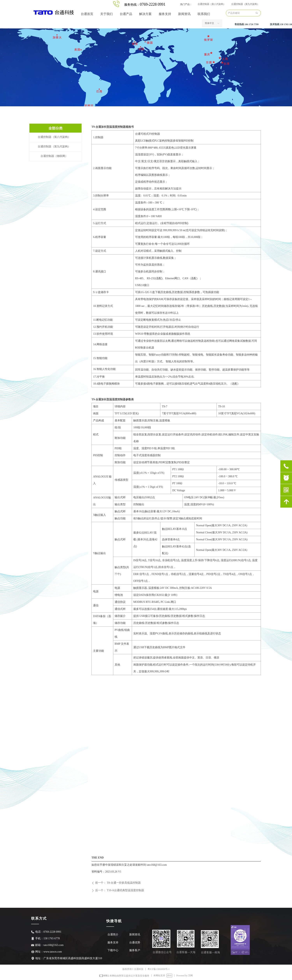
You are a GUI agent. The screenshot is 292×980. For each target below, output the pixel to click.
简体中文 (209, 23)
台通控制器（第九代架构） (245, 4)
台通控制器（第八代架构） (212, 4)
